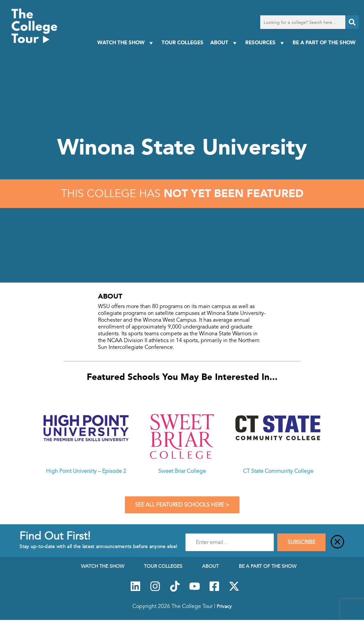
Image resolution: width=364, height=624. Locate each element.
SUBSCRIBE (301, 542)
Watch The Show (126, 43)
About (224, 43)
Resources (266, 43)
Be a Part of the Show (324, 42)
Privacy (224, 606)
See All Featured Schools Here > (182, 505)
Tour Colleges (183, 42)
